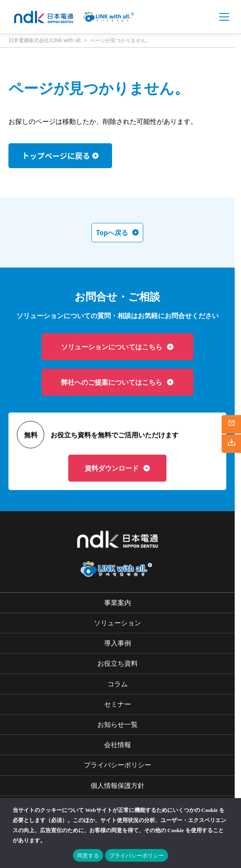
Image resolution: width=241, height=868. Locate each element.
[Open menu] (224, 17)
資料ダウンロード (118, 468)
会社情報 (118, 745)
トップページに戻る (56, 155)
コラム (118, 684)
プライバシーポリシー (118, 765)
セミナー (118, 704)
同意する (88, 856)
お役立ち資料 (118, 663)
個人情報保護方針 (118, 785)
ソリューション (118, 623)
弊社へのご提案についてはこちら (118, 382)
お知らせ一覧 (118, 724)
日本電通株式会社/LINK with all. (45, 40)
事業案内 (118, 603)
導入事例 (118, 643)
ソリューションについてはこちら (118, 347)
